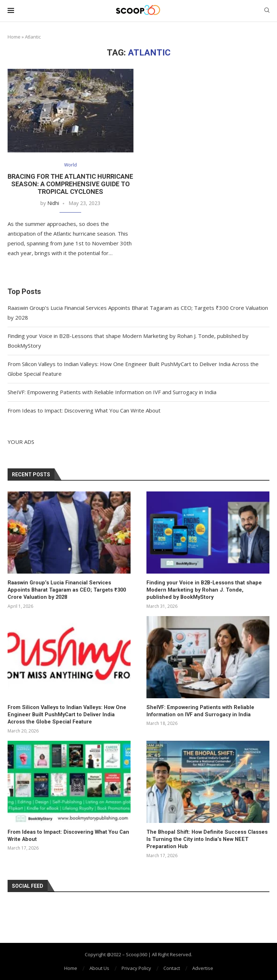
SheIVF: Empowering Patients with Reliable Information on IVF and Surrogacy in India (112, 392)
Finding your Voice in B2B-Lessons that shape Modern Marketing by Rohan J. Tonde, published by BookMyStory (208, 590)
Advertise (203, 966)
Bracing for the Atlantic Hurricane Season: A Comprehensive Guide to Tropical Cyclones (70, 184)
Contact (172, 966)
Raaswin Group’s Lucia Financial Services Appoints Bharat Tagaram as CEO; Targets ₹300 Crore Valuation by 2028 (68, 590)
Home (14, 37)
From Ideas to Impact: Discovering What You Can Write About (84, 411)
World (70, 165)
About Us (99, 966)
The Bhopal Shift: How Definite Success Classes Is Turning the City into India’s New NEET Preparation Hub (207, 838)
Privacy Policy (136, 966)
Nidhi (53, 203)
